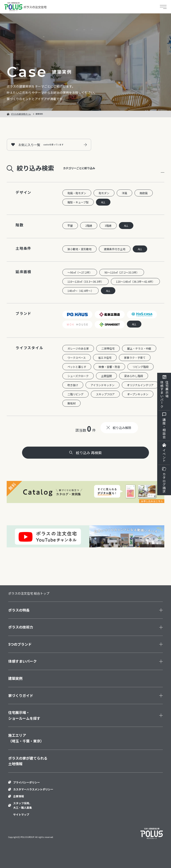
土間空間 (106, 376)
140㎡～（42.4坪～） (80, 291)
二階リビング (75, 394)
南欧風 (144, 193)
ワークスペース (77, 358)
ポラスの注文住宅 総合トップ (29, 593)
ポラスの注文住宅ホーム (21, 114)
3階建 (108, 226)
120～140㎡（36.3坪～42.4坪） (135, 281)
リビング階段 (140, 367)
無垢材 (71, 403)
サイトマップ (21, 814)
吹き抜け (73, 385)
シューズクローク (78, 376)
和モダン (104, 193)
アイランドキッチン (103, 385)
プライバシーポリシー (26, 782)
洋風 (124, 193)
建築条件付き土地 (115, 249)
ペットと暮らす (77, 367)
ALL (103, 202)
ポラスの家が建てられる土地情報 (28, 761)
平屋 (70, 226)
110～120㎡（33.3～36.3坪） (85, 281)
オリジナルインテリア (140, 385)
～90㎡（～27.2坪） (80, 272)
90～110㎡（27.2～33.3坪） (122, 272)
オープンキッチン (138, 394)
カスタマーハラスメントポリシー (33, 789)
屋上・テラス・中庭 (139, 348)
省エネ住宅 (105, 358)
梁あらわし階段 (134, 376)
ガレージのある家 (78, 348)
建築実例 (15, 678)
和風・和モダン (77, 193)
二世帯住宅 (108, 348)
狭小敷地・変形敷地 (79, 249)
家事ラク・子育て (135, 358)
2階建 (89, 226)
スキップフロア (105, 394)
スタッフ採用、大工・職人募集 (22, 805)
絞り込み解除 (122, 428)
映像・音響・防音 (109, 367)
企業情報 (18, 796)
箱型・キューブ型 (78, 202)
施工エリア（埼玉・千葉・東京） (26, 738)
